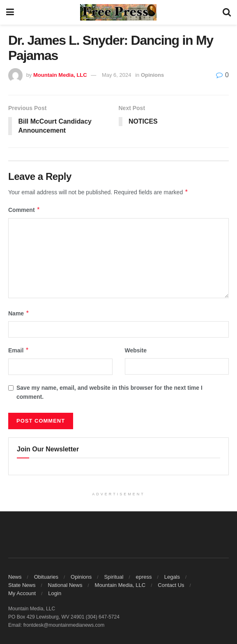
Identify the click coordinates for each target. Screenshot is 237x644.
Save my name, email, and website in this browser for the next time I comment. (109, 392)
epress (144, 577)
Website (136, 351)
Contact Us (171, 585)
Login (55, 593)
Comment (24, 210)
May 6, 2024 (117, 75)
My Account (22, 593)
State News (22, 585)
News (15, 577)
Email (19, 351)
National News (65, 585)
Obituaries (46, 577)
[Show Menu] (10, 12)
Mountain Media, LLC (60, 75)
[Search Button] (227, 12)
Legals (172, 577)
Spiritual (114, 577)
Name (19, 313)
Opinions (152, 75)
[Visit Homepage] (118, 12)
